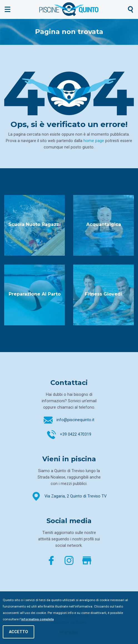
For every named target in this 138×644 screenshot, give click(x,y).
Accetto (19, 632)
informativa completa (37, 619)
